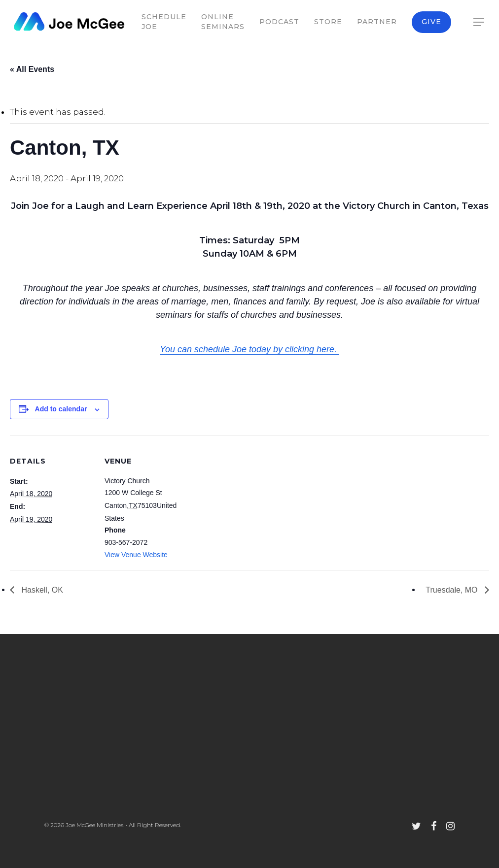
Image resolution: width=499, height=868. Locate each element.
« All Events (32, 69)
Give (431, 22)
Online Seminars (223, 22)
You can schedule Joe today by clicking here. (249, 349)
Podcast (279, 22)
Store (328, 22)
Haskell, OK (41, 590)
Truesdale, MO (453, 590)
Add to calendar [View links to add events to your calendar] (61, 409)
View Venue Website (136, 555)
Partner (377, 22)
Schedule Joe (164, 22)
